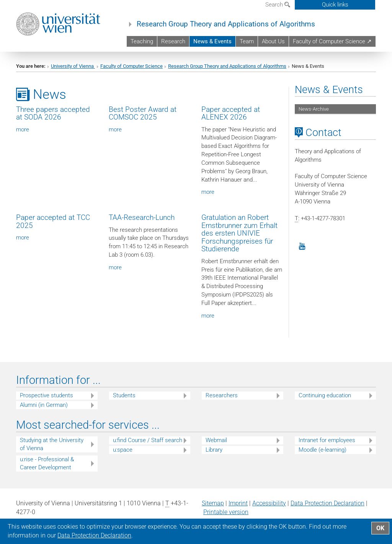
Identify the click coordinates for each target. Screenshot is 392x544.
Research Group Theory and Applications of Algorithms (226, 24)
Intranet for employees (327, 440)
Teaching (142, 41)
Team (247, 41)
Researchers (222, 395)
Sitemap (213, 503)
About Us (273, 41)
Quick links (335, 5)
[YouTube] (302, 246)
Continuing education (325, 395)
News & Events (212, 41)
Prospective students (47, 395)
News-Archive (314, 109)
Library (214, 450)
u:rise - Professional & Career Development (47, 463)
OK (380, 528)
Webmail (216, 440)
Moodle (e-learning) (323, 450)
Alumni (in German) (44, 405)
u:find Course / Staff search (148, 440)
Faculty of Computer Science (131, 66)
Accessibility (269, 503)
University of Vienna (73, 66)
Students (124, 395)
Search (278, 5)
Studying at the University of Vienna (52, 444)
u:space (123, 450)
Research (173, 41)
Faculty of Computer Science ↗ (332, 41)
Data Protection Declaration (327, 503)
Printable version (226, 512)
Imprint (238, 503)
